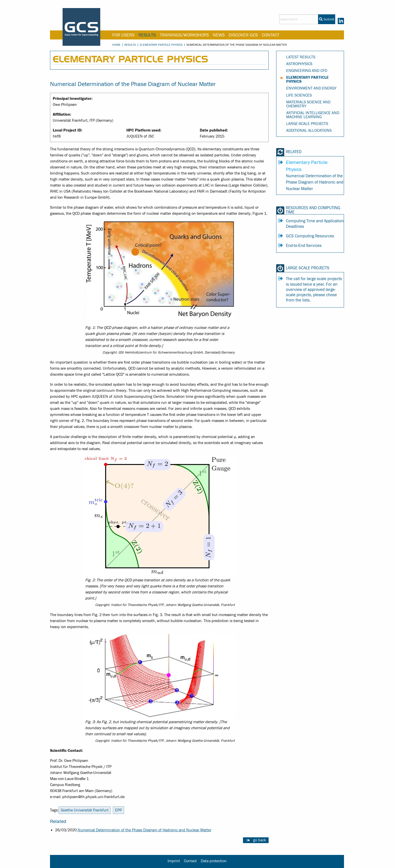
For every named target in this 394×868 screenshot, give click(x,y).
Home (116, 45)
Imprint (174, 861)
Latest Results (301, 57)
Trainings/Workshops (184, 35)
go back (260, 840)
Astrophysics (299, 64)
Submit (327, 19)
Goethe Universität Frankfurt (85, 810)
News (219, 35)
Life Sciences (299, 95)
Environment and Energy (311, 88)
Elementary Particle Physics (161, 45)
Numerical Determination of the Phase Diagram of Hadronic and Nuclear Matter (144, 830)
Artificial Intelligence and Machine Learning (313, 115)
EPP (118, 810)
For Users (123, 35)
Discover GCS (243, 35)
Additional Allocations (309, 131)
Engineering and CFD (307, 71)
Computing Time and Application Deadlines (315, 224)
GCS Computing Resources (310, 236)
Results (147, 35)
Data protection (214, 861)
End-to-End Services (304, 246)
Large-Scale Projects (307, 124)
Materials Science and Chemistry (308, 104)
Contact (271, 35)
